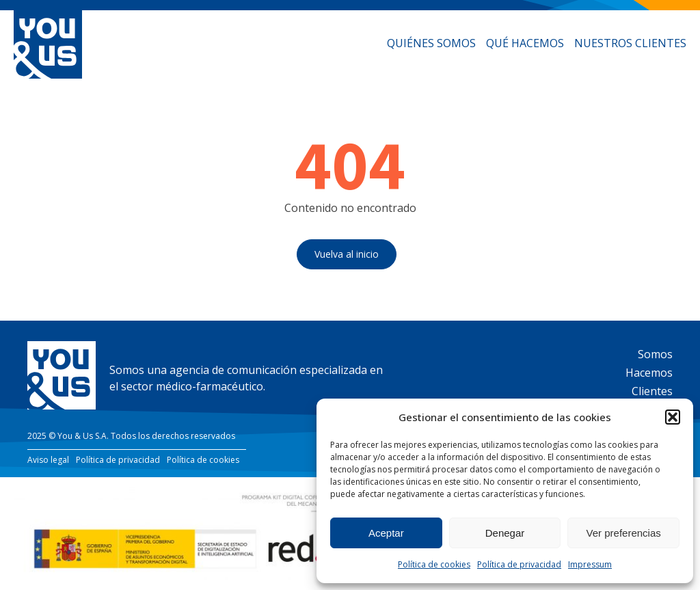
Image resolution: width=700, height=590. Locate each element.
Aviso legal (48, 460)
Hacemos (649, 373)
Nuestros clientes (630, 43)
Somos (655, 354)
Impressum (590, 564)
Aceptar (386, 533)
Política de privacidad (519, 564)
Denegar (505, 533)
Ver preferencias (624, 533)
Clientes (652, 391)
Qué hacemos (525, 43)
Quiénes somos (431, 43)
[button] (673, 417)
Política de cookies (434, 564)
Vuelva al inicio (347, 254)
